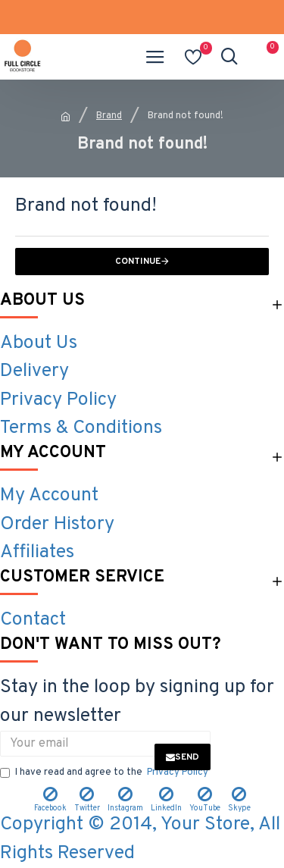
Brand (109, 116)
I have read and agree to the (105, 773)
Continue (138, 262)
